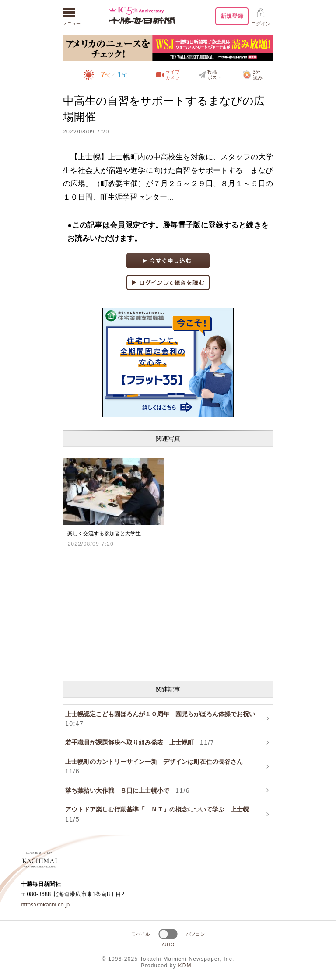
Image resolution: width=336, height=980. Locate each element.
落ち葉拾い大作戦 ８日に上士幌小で (128, 790)
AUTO (168, 945)
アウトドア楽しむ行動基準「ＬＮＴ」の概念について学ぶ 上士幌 (160, 814)
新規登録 (232, 16)
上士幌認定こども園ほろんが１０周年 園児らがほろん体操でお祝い (163, 719)
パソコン (196, 934)
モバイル (140, 934)
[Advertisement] (168, 613)
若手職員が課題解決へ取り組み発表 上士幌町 (140, 742)
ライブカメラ (173, 75)
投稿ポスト (215, 75)
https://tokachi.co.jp (45, 904)
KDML (186, 966)
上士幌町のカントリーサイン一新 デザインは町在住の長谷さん (157, 766)
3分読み (252, 75)
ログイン (261, 24)
